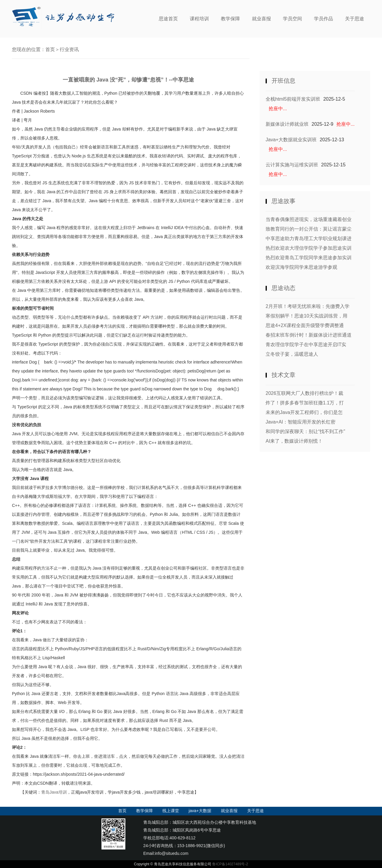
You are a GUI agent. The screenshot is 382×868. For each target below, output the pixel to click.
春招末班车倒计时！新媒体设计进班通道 (309, 335)
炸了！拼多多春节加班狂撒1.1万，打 (305, 403)
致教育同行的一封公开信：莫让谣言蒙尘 (309, 229)
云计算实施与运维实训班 (292, 165)
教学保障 (230, 19)
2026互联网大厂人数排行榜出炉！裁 (304, 393)
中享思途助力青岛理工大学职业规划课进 (309, 239)
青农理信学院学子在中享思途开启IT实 (306, 345)
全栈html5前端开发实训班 (293, 99)
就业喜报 (261, 19)
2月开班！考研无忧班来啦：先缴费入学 (308, 306)
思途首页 (168, 19)
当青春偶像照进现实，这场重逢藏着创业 (309, 219)
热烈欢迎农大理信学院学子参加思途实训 (309, 248)
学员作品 (324, 19)
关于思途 (355, 19)
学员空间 (292, 19)
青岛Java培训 (54, 792)
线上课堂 (171, 811)
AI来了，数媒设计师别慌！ (294, 441)
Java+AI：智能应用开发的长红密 (301, 422)
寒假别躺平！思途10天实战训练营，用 (306, 316)
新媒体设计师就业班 (287, 124)
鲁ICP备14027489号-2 (230, 864)
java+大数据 (200, 811)
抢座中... (278, 109)
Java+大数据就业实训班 (291, 140)
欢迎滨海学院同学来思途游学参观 (301, 267)
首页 (50, 49)
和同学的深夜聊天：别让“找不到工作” (305, 431)
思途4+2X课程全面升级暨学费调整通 (305, 325)
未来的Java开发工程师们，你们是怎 (304, 412)
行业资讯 (69, 49)
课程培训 (199, 19)
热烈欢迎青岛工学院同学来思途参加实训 (309, 258)
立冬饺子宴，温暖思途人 (292, 354)
